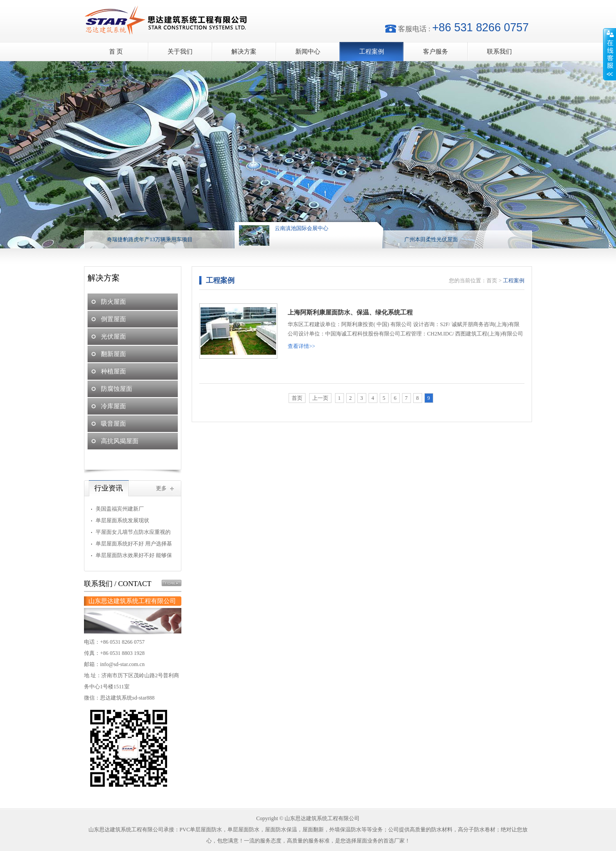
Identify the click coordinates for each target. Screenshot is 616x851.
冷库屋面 (113, 406)
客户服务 (436, 52)
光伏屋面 (113, 337)
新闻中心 (308, 52)
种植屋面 (113, 371)
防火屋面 (113, 302)
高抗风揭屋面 (120, 441)
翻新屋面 (113, 354)
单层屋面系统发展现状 (122, 520)
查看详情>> (302, 346)
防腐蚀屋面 (117, 389)
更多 (161, 488)
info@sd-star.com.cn (122, 664)
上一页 (320, 398)
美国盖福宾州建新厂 (120, 509)
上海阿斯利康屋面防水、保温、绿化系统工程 (350, 312)
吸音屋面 (113, 424)
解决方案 (244, 52)
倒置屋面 (113, 319)
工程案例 (372, 52)
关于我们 (180, 52)
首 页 (116, 52)
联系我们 (499, 52)
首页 (492, 281)
